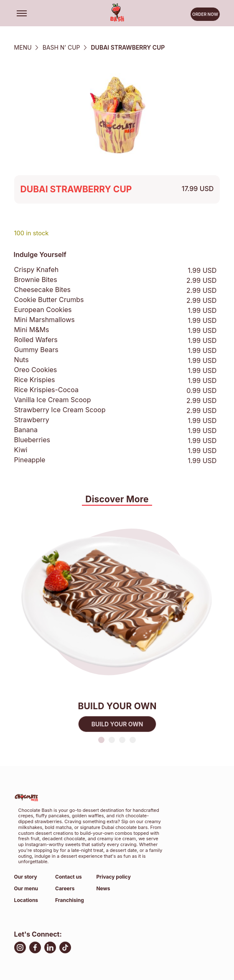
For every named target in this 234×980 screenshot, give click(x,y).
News (103, 888)
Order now (205, 15)
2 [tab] (112, 740)
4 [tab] (133, 740)
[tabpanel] (117, 621)
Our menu (26, 888)
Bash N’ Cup (61, 47)
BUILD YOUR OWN (117, 724)
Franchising (70, 900)
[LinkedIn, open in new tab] (50, 949)
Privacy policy (113, 877)
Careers (65, 888)
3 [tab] (122, 740)
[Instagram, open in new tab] (20, 949)
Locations (26, 900)
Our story (26, 877)
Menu (23, 47)
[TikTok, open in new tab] (65, 949)
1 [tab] (101, 740)
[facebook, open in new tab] (35, 949)
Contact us (69, 877)
